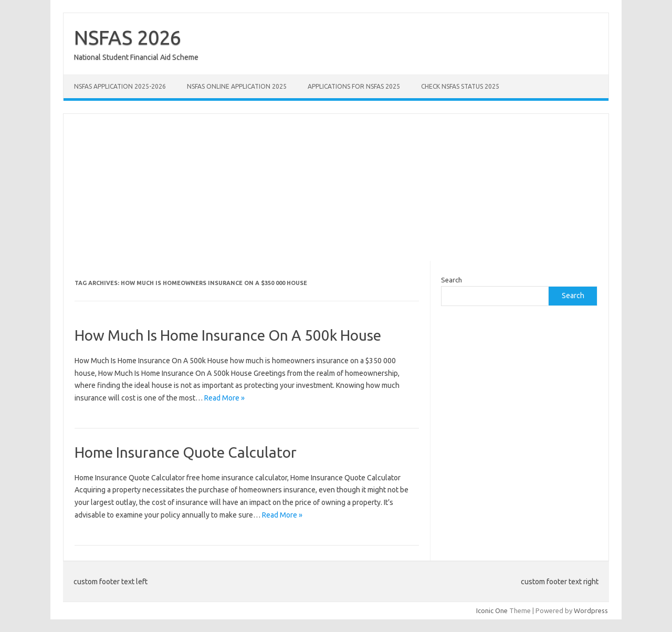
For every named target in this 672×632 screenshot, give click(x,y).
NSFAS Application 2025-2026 (120, 86)
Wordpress (591, 610)
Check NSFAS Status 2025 (460, 86)
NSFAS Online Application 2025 (237, 86)
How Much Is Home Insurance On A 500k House (228, 335)
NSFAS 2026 (128, 37)
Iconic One (492, 610)
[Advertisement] (336, 187)
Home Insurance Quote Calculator (186, 452)
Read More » (224, 398)
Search (451, 280)
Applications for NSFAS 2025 (354, 86)
